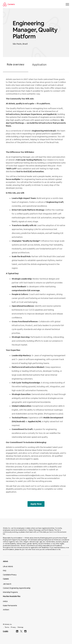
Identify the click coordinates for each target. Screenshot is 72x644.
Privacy (13, 627)
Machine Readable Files (12, 596)
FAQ (5, 571)
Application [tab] (39, 65)
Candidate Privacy (10, 575)
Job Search (7, 584)
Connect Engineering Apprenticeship (17, 588)
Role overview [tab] (16, 64)
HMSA (5, 601)
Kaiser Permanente (10, 606)
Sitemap (20, 627)
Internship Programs (10, 592)
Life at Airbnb (8, 566)
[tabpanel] (36, 287)
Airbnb (5, 561)
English (6, 631)
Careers (9, 4)
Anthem (6, 610)
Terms (7, 627)
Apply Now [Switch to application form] (36, 504)
